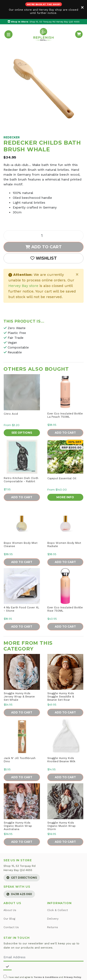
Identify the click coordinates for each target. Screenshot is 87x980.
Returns (53, 908)
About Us (10, 891)
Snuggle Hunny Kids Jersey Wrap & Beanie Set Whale (19, 678)
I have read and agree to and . (43, 958)
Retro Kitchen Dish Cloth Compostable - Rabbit (21, 461)
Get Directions (22, 859)
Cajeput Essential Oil (62, 459)
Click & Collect (57, 891)
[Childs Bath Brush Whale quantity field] (43, 217)
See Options (22, 414)
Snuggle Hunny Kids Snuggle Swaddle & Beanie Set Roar (61, 678)
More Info (65, 478)
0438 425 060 (19, 875)
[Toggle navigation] (9, 15)
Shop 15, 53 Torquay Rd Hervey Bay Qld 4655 (44, 3)
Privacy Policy (72, 958)
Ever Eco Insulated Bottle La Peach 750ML (65, 396)
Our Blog (9, 900)
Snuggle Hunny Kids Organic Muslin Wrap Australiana (18, 807)
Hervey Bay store (23, 267)
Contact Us (11, 908)
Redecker (12, 118)
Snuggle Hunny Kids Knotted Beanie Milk (61, 741)
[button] (43, 239)
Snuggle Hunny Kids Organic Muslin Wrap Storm (61, 807)
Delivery (53, 900)
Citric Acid (11, 395)
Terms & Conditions (46, 958)
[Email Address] (43, 938)
